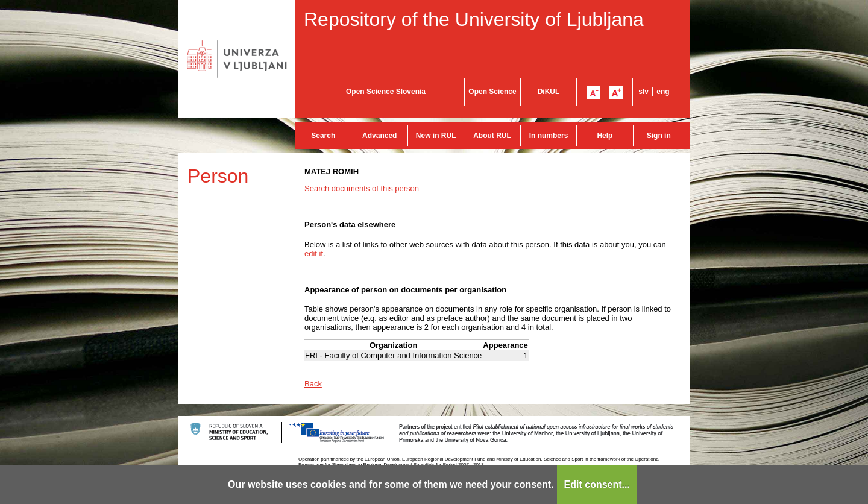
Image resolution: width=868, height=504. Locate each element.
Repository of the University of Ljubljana (474, 19)
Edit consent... (597, 484)
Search (323, 136)
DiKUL (549, 92)
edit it (314, 254)
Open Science (492, 92)
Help (605, 136)
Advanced (379, 136)
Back (313, 384)
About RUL (492, 136)
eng (663, 92)
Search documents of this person (362, 188)
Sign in (659, 136)
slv (643, 92)
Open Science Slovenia (386, 92)
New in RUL (436, 136)
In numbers (549, 136)
